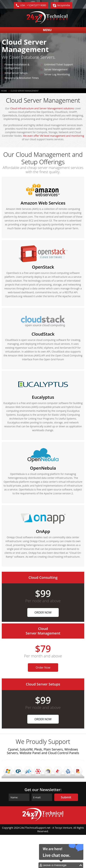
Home (4, 91)
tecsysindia (64, 5)
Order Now (43, 612)
